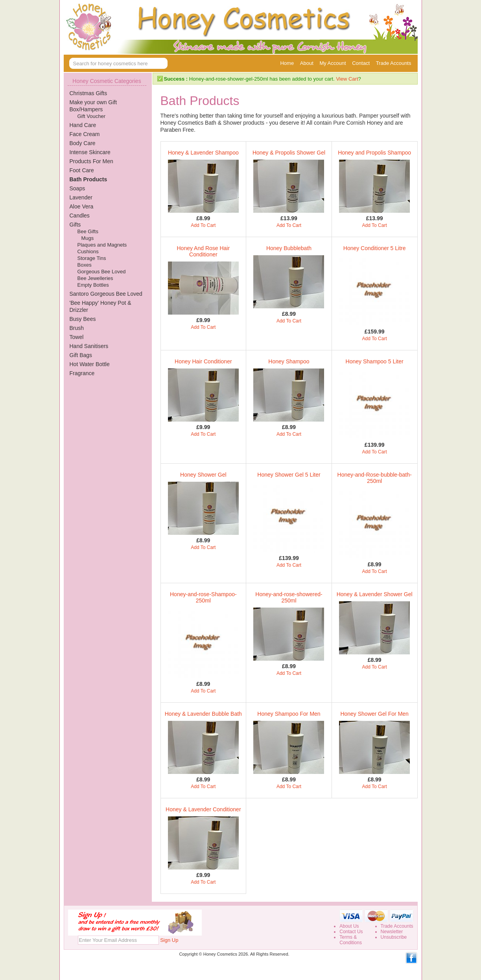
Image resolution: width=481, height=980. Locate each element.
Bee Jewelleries (95, 278)
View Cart (347, 79)
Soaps (77, 188)
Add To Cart (203, 225)
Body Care (83, 143)
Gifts (75, 225)
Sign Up (169, 940)
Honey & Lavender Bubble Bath (203, 714)
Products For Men (91, 161)
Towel (77, 337)
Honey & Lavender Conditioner (203, 809)
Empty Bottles (93, 285)
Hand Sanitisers (89, 346)
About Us (349, 926)
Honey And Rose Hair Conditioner (204, 251)
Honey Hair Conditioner (203, 361)
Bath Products (88, 179)
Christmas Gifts (88, 93)
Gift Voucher (92, 116)
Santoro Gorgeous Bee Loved (106, 294)
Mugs (88, 238)
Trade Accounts (394, 63)
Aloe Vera (82, 206)
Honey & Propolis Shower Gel (289, 153)
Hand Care (83, 125)
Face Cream (85, 134)
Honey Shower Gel (203, 475)
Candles (80, 216)
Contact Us (351, 932)
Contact (361, 63)
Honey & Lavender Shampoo (203, 153)
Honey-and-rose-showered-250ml (289, 597)
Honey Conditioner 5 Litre (375, 248)
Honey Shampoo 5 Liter (375, 361)
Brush (77, 328)
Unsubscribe (394, 937)
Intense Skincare (90, 152)
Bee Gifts (88, 231)
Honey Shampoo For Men (289, 714)
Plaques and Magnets (102, 245)
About (307, 63)
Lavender (81, 197)
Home (287, 63)
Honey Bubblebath (289, 248)
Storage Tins (92, 258)
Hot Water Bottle (90, 364)
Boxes (85, 265)
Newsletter (392, 932)
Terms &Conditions (351, 940)
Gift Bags (81, 355)
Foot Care (82, 170)
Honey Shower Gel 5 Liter (289, 475)
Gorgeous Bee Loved (102, 272)
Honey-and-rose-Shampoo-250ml (203, 597)
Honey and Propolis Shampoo (374, 153)
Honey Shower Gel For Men (374, 714)
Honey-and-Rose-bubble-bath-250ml (375, 478)
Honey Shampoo (289, 361)
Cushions (88, 251)
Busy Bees (83, 319)
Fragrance (82, 373)
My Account (333, 63)
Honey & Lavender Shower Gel (375, 594)
